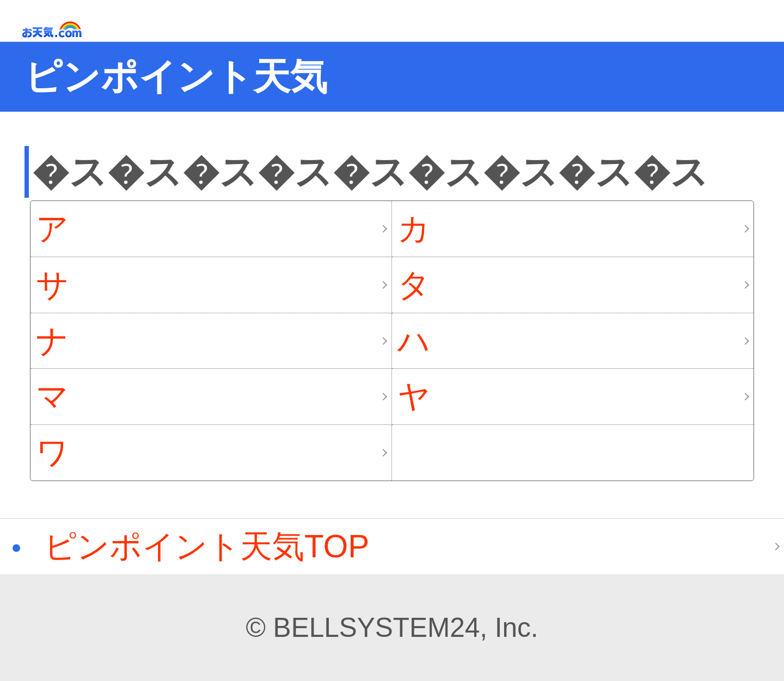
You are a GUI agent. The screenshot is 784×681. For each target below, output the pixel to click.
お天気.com (68, 30)
